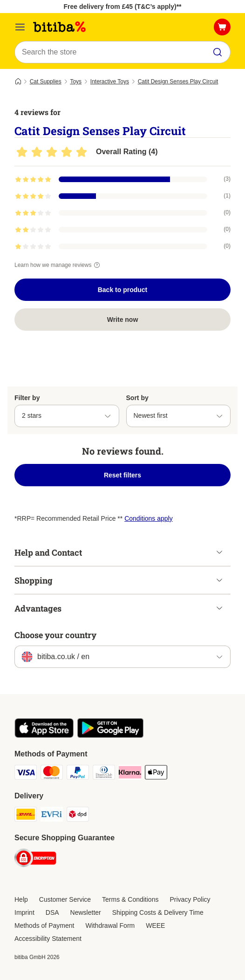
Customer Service (65, 899)
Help (21, 899)
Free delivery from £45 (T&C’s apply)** (122, 7)
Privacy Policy (190, 899)
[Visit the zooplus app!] (44, 735)
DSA (52, 912)
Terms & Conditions (130, 899)
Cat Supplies (46, 82)
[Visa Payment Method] (26, 774)
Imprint (24, 912)
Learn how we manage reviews (58, 265)
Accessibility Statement (48, 939)
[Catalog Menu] (20, 27)
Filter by (27, 398)
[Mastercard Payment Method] (52, 774)
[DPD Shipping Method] (78, 816)
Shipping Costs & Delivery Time (158, 912)
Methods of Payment (44, 926)
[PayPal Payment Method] (78, 774)
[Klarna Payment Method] (130, 774)
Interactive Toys (110, 82)
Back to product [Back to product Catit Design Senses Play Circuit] (123, 290)
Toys (76, 82)
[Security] (35, 859)
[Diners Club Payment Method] (104, 774)
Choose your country (55, 635)
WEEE (155, 926)
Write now (123, 320)
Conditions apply (149, 518)
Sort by (137, 398)
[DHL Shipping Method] (26, 816)
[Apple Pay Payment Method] (156, 774)
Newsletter (86, 912)
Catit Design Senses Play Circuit (178, 82)
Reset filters (122, 475)
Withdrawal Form (110, 926)
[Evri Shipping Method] (52, 816)
